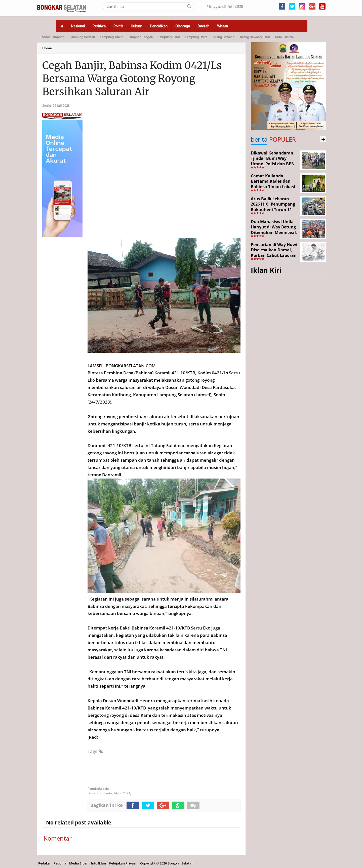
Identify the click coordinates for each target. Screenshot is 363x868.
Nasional (78, 26)
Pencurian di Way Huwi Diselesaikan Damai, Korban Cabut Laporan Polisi (274, 253)
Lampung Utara (196, 37)
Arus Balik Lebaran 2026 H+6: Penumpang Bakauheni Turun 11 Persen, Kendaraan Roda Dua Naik (273, 210)
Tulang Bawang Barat (255, 37)
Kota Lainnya (284, 37)
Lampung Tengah (140, 37)
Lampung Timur (111, 37)
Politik (118, 26)
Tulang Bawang (223, 37)
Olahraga (183, 26)
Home (47, 48)
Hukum (136, 26)
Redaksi (44, 863)
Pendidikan (159, 26)
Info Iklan (98, 863)
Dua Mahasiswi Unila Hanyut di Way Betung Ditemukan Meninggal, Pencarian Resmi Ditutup (274, 232)
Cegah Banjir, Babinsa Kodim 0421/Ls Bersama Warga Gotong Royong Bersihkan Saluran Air (132, 78)
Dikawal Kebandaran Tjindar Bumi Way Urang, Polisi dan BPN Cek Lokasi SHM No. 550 (273, 164)
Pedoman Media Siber (71, 863)
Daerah (204, 26)
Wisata (223, 26)
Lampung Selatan (82, 37)
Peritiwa (99, 26)
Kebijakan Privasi (123, 863)
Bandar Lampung (52, 37)
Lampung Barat (169, 37)
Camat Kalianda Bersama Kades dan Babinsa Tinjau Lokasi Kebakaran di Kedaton (273, 184)
